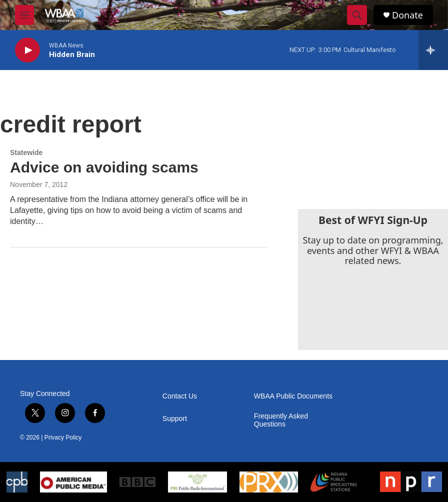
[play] (27, 50)
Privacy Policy (63, 437)
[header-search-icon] (357, 15)
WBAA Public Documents (293, 396)
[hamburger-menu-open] (24, 15)
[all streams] (433, 50)
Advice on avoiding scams (104, 167)
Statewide (26, 152)
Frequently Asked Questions (281, 420)
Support (175, 419)
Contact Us (180, 396)
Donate (407, 15)
